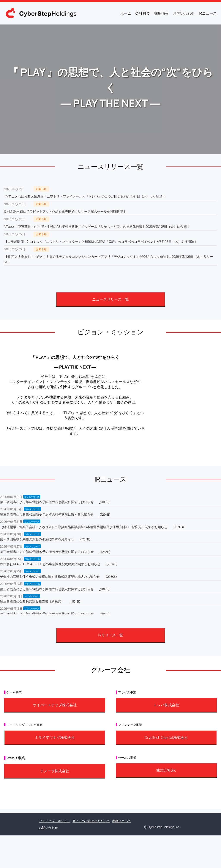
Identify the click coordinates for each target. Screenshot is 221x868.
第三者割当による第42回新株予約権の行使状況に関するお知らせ (47, 502)
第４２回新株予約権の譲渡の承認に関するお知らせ (37, 539)
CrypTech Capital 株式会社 (166, 737)
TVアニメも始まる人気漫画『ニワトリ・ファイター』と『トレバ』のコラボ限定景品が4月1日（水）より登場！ (85, 196)
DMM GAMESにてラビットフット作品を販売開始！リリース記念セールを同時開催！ (65, 211)
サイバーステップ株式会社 (55, 705)
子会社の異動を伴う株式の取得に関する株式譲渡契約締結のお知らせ (50, 577)
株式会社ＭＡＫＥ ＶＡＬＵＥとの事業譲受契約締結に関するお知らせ (50, 564)
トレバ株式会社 (166, 705)
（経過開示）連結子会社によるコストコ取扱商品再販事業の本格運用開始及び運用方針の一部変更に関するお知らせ (84, 527)
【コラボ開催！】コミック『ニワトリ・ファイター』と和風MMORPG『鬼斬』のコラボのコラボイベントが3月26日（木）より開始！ (101, 242)
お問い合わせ (48, 828)
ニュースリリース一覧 (110, 299)
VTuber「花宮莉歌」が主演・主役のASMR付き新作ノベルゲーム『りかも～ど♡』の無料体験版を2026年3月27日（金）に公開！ (97, 227)
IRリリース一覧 (110, 635)
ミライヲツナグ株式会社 (55, 737)
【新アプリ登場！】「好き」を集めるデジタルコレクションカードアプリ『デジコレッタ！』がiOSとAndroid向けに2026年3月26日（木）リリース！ (109, 259)
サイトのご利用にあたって (91, 821)
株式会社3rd (166, 770)
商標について (122, 821)
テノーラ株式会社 (55, 771)
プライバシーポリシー (55, 821)
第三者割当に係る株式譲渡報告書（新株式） (32, 601)
